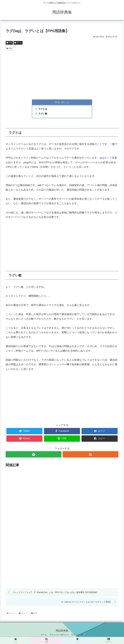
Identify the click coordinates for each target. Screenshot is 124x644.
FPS (9, 43)
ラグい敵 (43, 114)
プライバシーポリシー (59, 635)
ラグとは (43, 109)
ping (102, 158)
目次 (57, 102)
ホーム (43, 635)
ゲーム (18, 43)
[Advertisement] (62, 73)
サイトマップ (78, 635)
